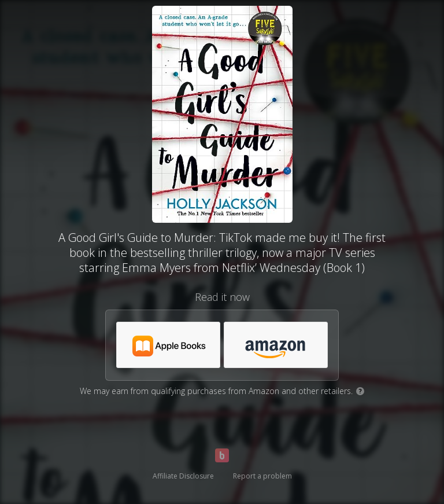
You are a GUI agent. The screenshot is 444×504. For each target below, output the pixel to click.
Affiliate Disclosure (183, 476)
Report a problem (262, 476)
